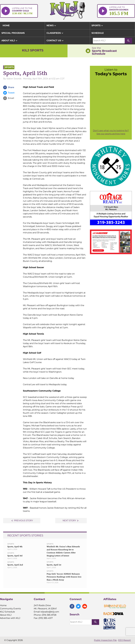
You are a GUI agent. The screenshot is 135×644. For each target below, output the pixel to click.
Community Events (10, 609)
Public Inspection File (105, 640)
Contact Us (55, 41)
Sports (98, 26)
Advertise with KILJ (10, 618)
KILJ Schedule (7, 612)
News (52, 26)
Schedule (98, 33)
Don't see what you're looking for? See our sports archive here (111, 132)
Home (3, 605)
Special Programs (13, 33)
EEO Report (125, 640)
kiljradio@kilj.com (50, 612)
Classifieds (55, 33)
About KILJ (10, 41)
